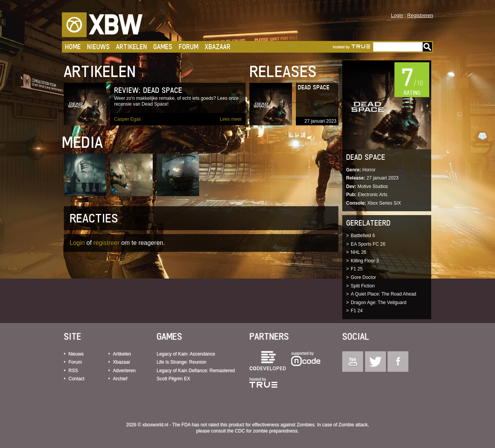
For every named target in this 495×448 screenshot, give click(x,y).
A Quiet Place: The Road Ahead (383, 294)
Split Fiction (363, 286)
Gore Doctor (363, 277)
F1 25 (357, 269)
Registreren (420, 15)
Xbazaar (218, 47)
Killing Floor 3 (365, 261)
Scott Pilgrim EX (173, 379)
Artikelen (131, 47)
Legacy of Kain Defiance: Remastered (196, 371)
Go (427, 47)
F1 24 (357, 311)
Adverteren (124, 371)
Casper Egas (127, 119)
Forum (189, 47)
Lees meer (231, 119)
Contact (76, 379)
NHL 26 (358, 252)
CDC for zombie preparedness (266, 431)
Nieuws (98, 47)
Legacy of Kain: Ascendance (186, 354)
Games (163, 47)
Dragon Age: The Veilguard (379, 303)
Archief (120, 379)
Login (397, 15)
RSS (73, 371)
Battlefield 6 (363, 236)
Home (73, 47)
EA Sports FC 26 (368, 244)
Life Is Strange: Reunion (182, 362)
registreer (106, 243)
